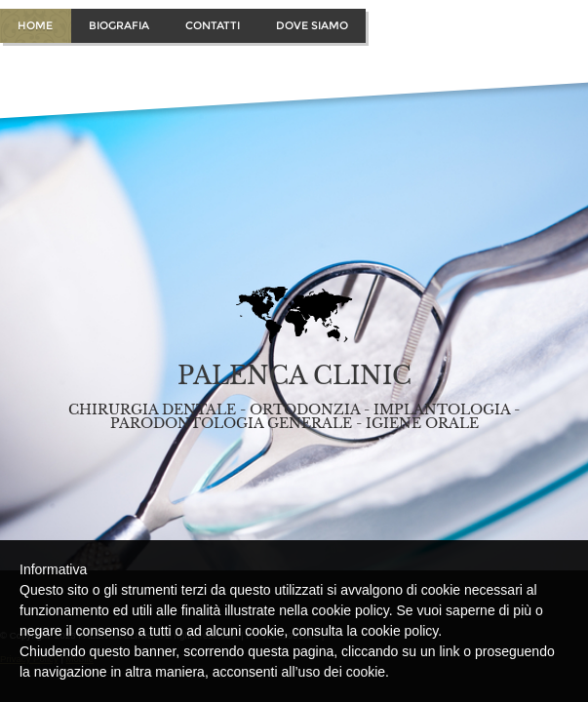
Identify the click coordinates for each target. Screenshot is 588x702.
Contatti (213, 25)
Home (35, 25)
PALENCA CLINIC (294, 376)
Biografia (119, 25)
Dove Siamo (312, 25)
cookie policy (399, 631)
